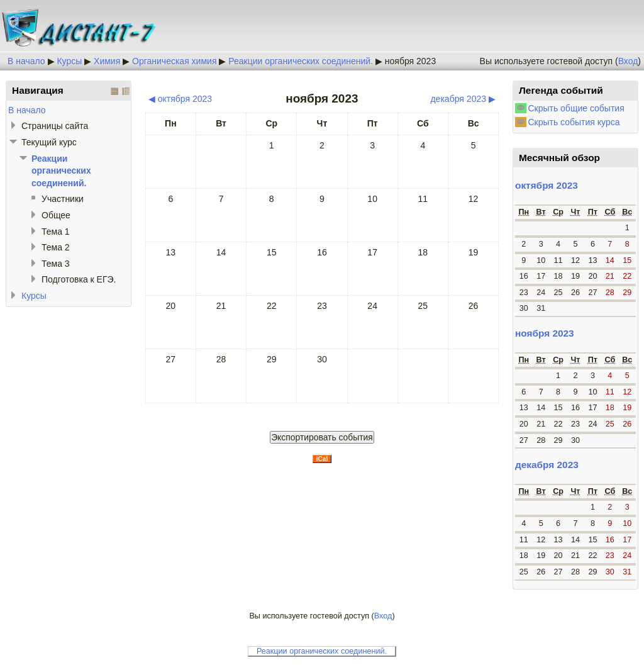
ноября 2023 (410, 61)
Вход (628, 61)
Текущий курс (49, 142)
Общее (56, 215)
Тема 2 (56, 247)
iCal (322, 459)
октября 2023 (547, 185)
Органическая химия (174, 61)
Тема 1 (56, 232)
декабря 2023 (547, 465)
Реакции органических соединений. (301, 61)
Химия (107, 61)
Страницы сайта (55, 126)
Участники (63, 199)
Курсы (69, 61)
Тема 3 (56, 264)
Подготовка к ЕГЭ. (79, 279)
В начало (26, 61)
